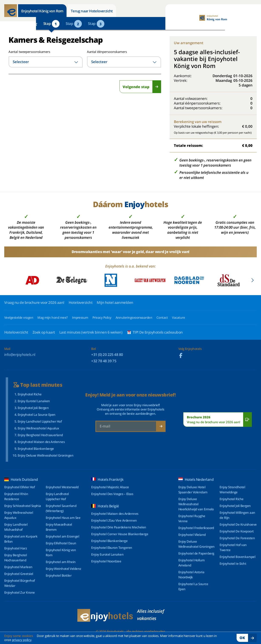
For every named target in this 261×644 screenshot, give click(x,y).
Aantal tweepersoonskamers (24, 52)
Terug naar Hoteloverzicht (92, 11)
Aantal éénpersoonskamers (107, 52)
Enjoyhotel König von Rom (42, 11)
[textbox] (46, 62)
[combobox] (46, 62)
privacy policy (22, 640)
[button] (252, 280)
